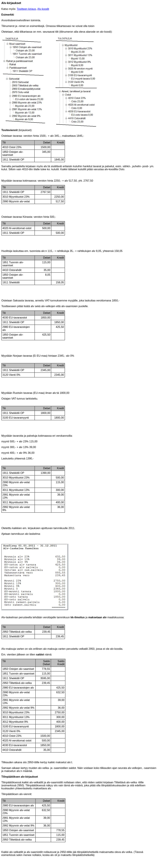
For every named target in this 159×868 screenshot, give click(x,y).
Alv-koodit (43, 9)
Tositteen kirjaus (26, 9)
